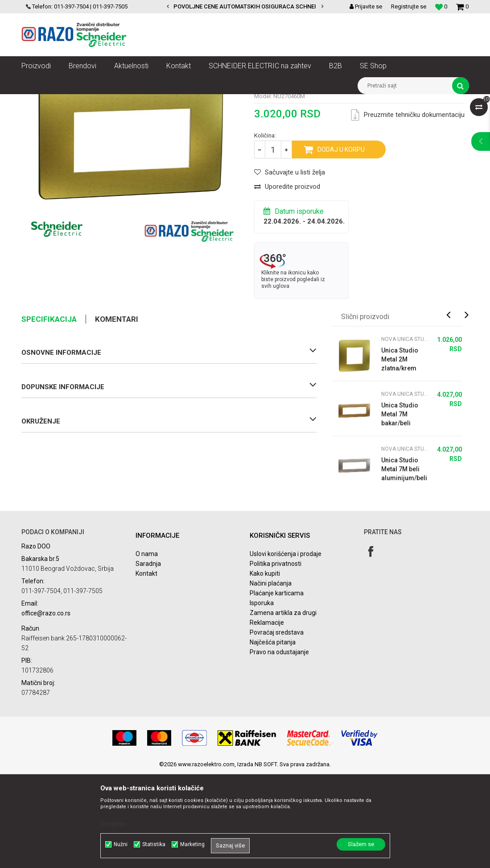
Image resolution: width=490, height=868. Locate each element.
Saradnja (148, 658)
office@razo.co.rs (46, 707)
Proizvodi (72, 101)
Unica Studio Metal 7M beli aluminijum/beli (404, 563)
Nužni (121, 844)
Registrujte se (409, 6)
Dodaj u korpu (341, 244)
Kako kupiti (265, 668)
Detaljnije (113, 824)
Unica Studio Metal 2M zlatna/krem (400, 453)
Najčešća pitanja (273, 736)
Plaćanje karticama (277, 687)
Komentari (117, 413)
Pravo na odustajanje (279, 746)
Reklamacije (267, 717)
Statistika (154, 844)
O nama (147, 648)
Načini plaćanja (271, 677)
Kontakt (146, 668)
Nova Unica (106, 101)
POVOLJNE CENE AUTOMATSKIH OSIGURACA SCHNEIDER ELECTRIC (264, 6)
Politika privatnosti (276, 658)
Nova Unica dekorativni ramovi (166, 101)
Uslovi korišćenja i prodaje (286, 648)
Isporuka (262, 697)
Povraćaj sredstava (277, 727)
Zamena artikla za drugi (283, 707)
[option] (245, 7)
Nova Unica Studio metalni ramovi (254, 101)
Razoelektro (36, 101)
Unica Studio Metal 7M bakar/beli (400, 508)
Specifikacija (49, 413)
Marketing (192, 844)
